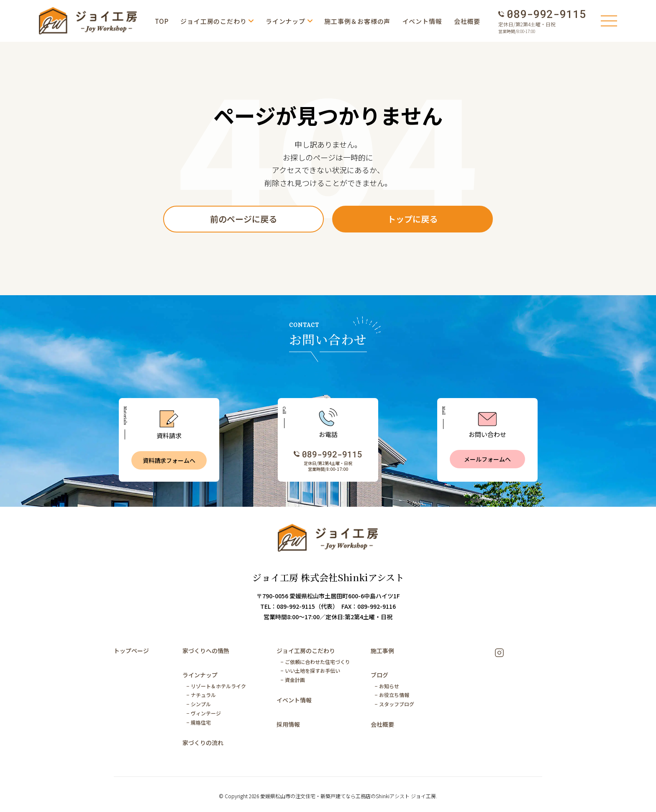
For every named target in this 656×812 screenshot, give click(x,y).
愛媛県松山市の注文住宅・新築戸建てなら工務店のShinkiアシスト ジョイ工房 (348, 796)
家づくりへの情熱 (206, 651)
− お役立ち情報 (392, 695)
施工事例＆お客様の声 (357, 21)
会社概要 (467, 21)
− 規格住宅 (199, 722)
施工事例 (382, 651)
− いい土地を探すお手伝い (310, 670)
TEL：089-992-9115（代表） (298, 606)
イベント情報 (422, 21)
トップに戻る (413, 219)
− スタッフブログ (395, 704)
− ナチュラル (201, 695)
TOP (162, 21)
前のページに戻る (243, 219)
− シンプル (199, 704)
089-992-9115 (546, 14)
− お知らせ (387, 686)
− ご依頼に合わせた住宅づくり (315, 662)
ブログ (379, 675)
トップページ (131, 651)
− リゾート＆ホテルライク (216, 686)
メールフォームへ (487, 459)
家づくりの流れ (203, 743)
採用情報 (288, 724)
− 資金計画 (293, 680)
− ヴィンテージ (204, 713)
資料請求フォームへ (169, 460)
